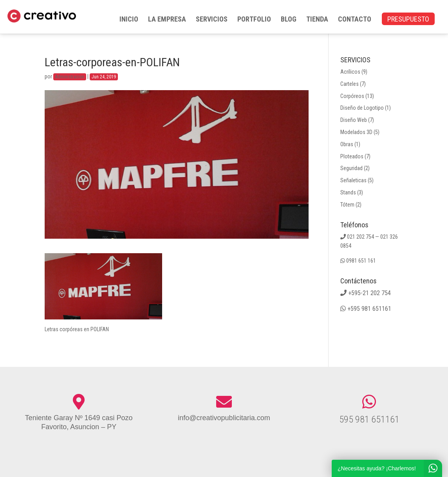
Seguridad (351, 168)
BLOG (289, 20)
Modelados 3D (356, 132)
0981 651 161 (361, 261)
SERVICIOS (212, 20)
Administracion (70, 77)
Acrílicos (350, 72)
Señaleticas (353, 180)
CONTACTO (355, 20)
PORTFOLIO (254, 20)
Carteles (350, 84)
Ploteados (352, 156)
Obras (347, 144)
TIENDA (317, 20)
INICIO (129, 20)
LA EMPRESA (167, 20)
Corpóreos (352, 96)
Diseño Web (354, 120)
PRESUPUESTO (408, 20)
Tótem (347, 205)
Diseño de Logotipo (362, 108)
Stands (348, 192)
